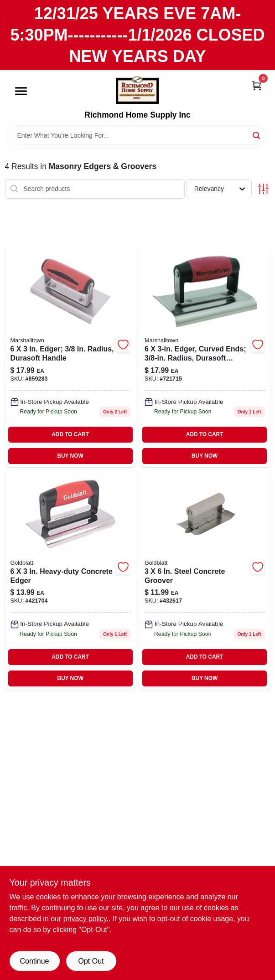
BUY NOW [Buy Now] (70, 456)
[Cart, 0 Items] (257, 85)
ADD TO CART (70, 434)
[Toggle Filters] (263, 189)
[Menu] (21, 92)
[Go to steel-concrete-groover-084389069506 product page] (205, 580)
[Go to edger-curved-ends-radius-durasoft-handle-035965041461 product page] (205, 358)
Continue (34, 961)
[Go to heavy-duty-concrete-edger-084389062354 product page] (71, 580)
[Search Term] (138, 135)
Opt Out (91, 961)
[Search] (257, 135)
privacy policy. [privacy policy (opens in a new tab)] (86, 919)
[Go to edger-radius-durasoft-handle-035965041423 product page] (71, 358)
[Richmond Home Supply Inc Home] (137, 90)
